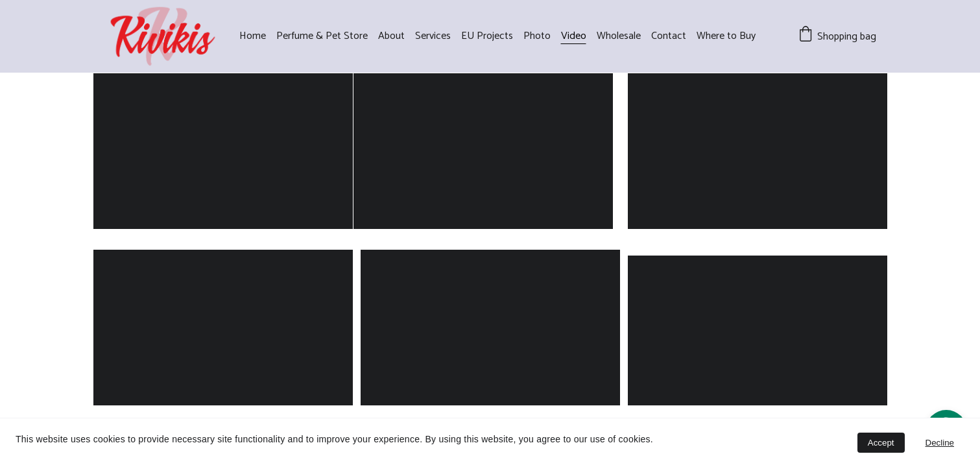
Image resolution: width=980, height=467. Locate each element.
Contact (669, 36)
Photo (537, 36)
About (391, 36)
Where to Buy (726, 36)
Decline (940, 443)
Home (253, 36)
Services (433, 36)
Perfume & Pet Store (322, 36)
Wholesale (619, 36)
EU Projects (487, 36)
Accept (881, 443)
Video (574, 36)
